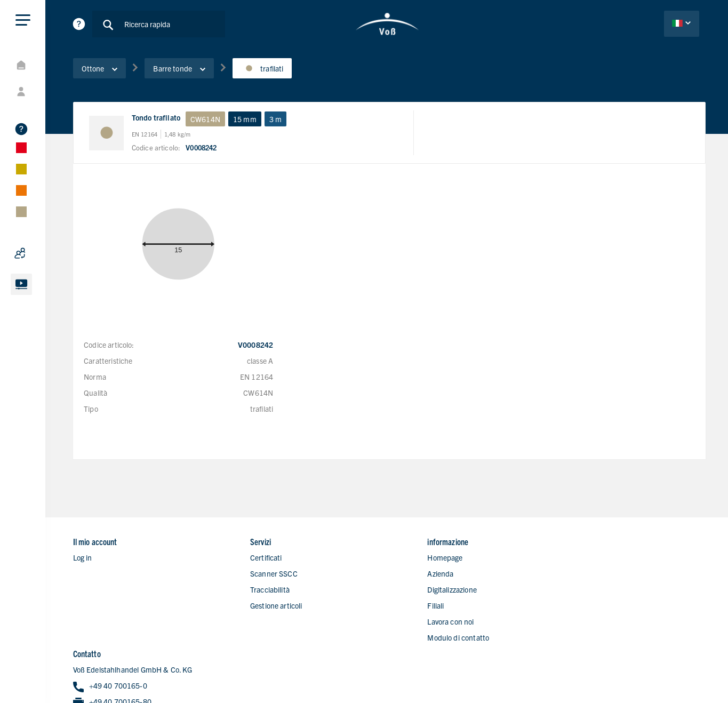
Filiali (404, 585)
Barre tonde (181, 69)
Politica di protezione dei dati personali (596, 667)
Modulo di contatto (427, 617)
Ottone (101, 69)
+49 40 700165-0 (593, 554)
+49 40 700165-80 (595, 570)
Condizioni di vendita (672, 682)
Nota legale (688, 667)
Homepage (413, 537)
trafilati (264, 69)
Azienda (409, 553)
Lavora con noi (419, 601)
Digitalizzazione (420, 569)
